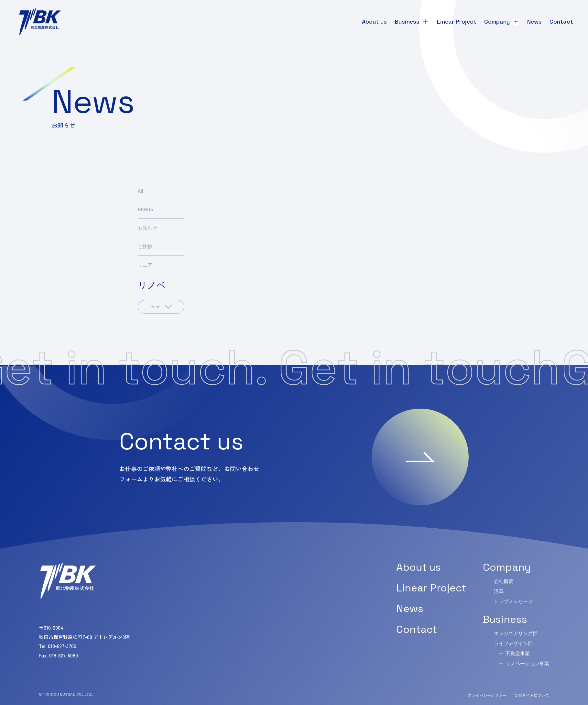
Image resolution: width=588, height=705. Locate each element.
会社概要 (504, 581)
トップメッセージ (513, 601)
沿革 (499, 591)
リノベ (152, 285)
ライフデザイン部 (513, 643)
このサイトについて (532, 695)
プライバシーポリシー (487, 695)
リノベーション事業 (527, 663)
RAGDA (145, 209)
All (141, 191)
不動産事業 (518, 653)
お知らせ (147, 228)
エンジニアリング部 (516, 633)
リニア (145, 265)
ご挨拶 (145, 246)
